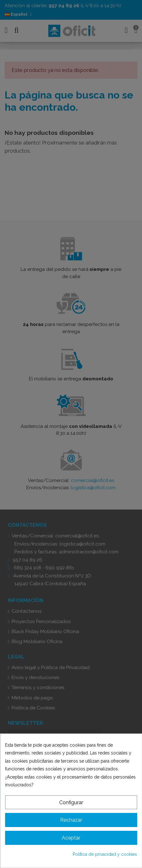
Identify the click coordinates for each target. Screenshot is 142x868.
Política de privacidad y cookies (105, 854)
